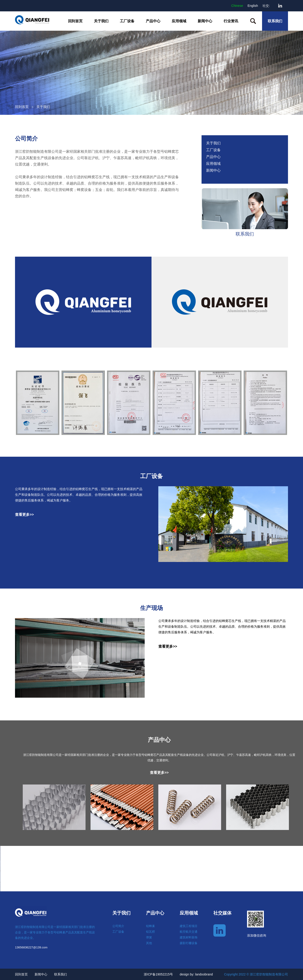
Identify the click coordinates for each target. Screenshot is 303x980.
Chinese (237, 6)
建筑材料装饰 (189, 937)
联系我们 (275, 21)
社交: (266, 6)
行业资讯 (231, 21)
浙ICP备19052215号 (158, 974)
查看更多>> (24, 515)
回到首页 (75, 21)
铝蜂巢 (150, 926)
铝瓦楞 (150, 932)
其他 (149, 943)
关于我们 (101, 21)
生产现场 (151, 608)
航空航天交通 (189, 932)
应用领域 (179, 21)
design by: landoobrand (196, 974)
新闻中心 (205, 21)
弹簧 (149, 937)
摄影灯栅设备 (189, 943)
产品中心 (153, 21)
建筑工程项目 (189, 926)
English (253, 6)
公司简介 (26, 138)
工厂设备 (127, 21)
